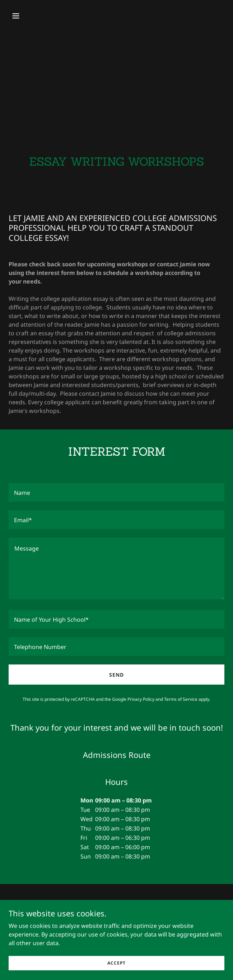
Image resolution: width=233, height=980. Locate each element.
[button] (33, 16)
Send (116, 675)
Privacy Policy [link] (141, 699)
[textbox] (116, 492)
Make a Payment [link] (117, 920)
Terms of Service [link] (181, 699)
